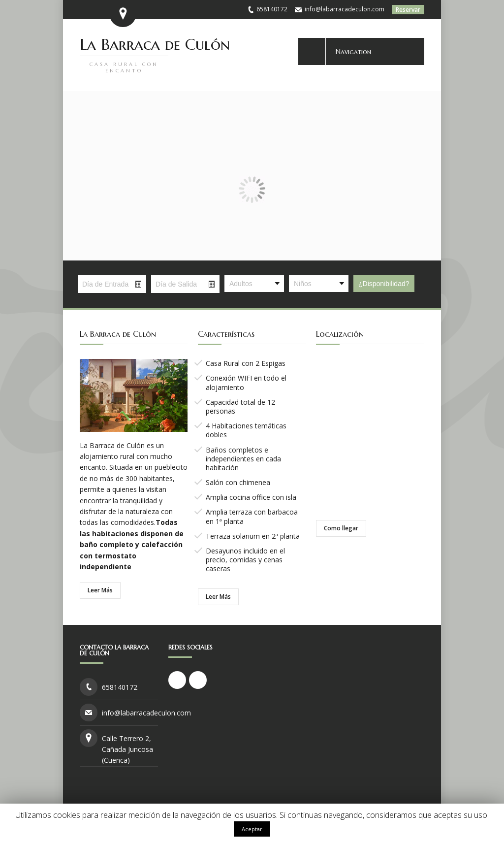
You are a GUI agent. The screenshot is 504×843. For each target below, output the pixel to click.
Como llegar (341, 528)
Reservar (408, 10)
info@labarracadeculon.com (345, 9)
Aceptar (252, 829)
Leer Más (100, 590)
